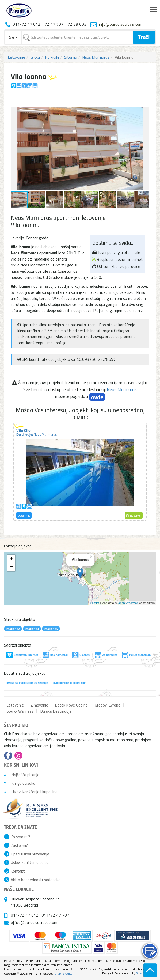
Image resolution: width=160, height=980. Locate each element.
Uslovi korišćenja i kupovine (31, 792)
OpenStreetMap (128, 603)
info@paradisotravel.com (121, 24)
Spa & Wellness (20, 711)
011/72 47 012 (25, 915)
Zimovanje (39, 705)
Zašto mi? (19, 845)
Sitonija (71, 57)
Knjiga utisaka (20, 783)
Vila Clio (37, 432)
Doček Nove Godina (71, 705)
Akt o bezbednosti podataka (36, 880)
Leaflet (95, 603)
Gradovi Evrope (108, 705)
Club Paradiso (64, 973)
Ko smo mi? (20, 837)
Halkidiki (52, 57)
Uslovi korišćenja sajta (30, 862)
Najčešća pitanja (22, 775)
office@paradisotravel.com (34, 922)
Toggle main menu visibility (154, 8)
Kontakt (18, 871)
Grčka (35, 57)
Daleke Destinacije (56, 711)
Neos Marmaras (96, 57)
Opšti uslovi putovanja (30, 854)
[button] (144, 112)
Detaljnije (24, 515)
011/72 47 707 (55, 915)
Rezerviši (134, 515)
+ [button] (11, 559)
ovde (97, 397)
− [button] (11, 567)
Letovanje (17, 57)
